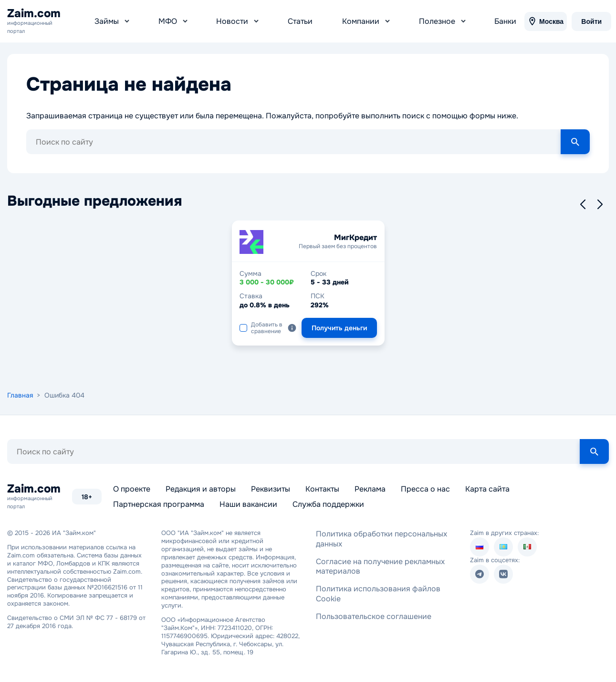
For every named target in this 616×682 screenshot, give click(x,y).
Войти (589, 19)
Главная (20, 391)
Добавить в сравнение (261, 324)
